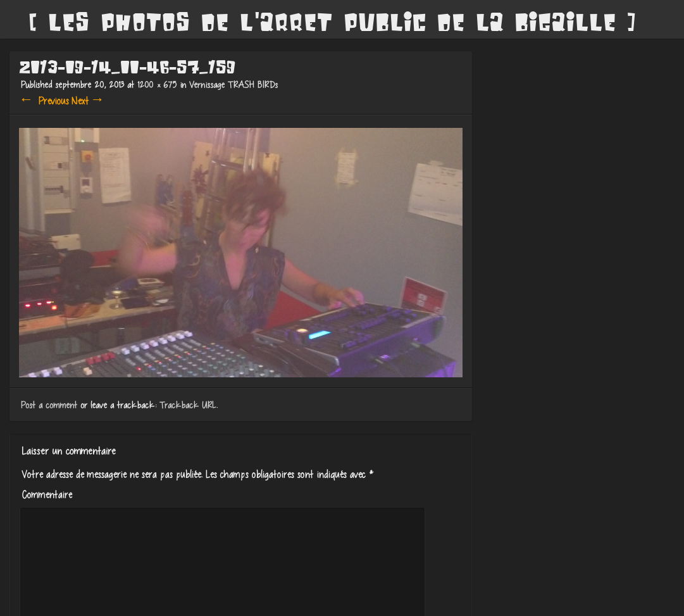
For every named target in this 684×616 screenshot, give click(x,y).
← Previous (43, 101)
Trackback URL (186, 405)
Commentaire (45, 494)
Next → (87, 101)
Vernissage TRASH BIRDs (232, 85)
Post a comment (47, 405)
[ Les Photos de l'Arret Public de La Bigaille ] (332, 22)
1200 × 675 (155, 85)
